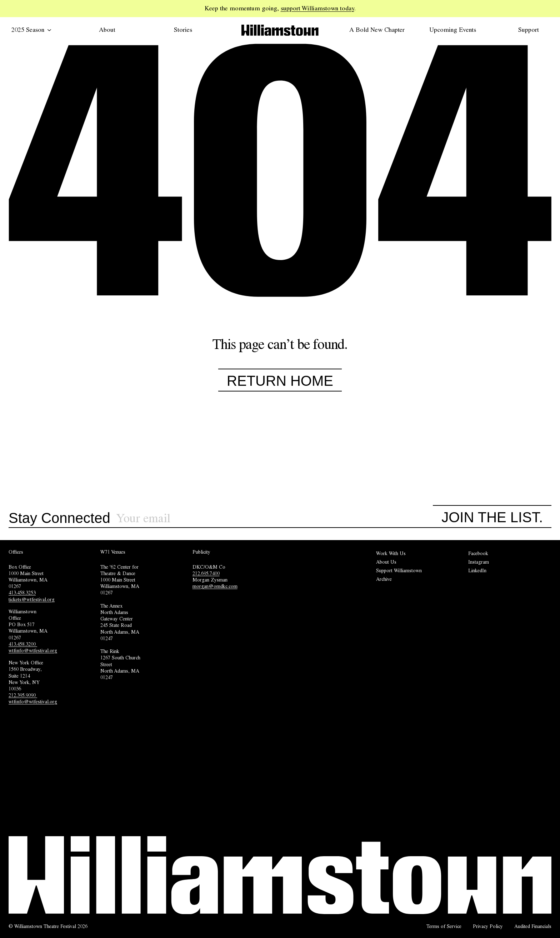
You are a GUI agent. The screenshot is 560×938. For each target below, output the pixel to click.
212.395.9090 (23, 695)
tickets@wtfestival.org (32, 599)
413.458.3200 (23, 644)
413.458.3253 (22, 593)
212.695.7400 (206, 573)
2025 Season (31, 30)
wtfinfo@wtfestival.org (33, 650)
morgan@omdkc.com (215, 586)
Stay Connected (59, 518)
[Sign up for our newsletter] (275, 518)
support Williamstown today (317, 8)
